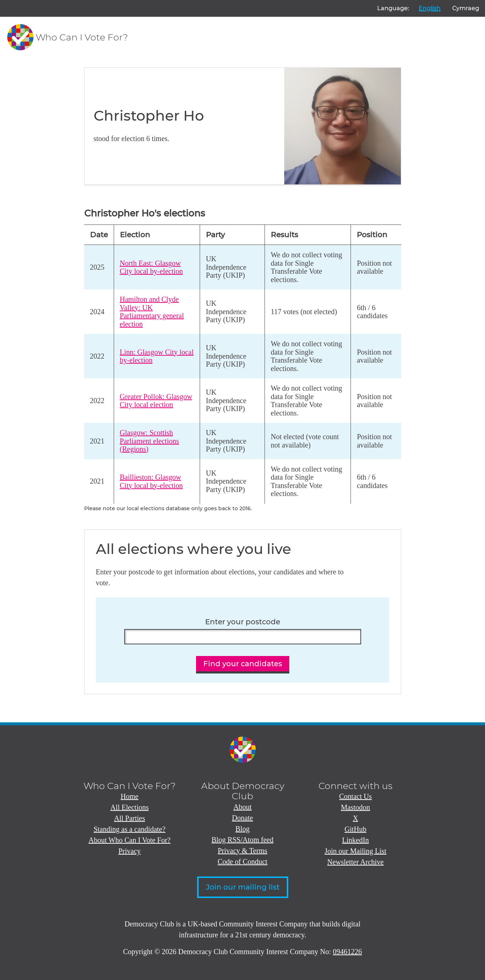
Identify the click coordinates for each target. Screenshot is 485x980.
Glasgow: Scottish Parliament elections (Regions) (150, 441)
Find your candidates (243, 664)
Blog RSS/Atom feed (242, 840)
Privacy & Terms (243, 851)
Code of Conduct (242, 862)
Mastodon (356, 807)
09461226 (347, 952)
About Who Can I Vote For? (130, 840)
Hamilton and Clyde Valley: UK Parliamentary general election (152, 312)
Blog (242, 829)
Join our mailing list (243, 887)
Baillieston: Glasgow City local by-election (151, 481)
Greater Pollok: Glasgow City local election (156, 401)
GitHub (356, 829)
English (430, 8)
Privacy (130, 851)
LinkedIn (355, 840)
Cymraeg (466, 8)
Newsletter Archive (355, 862)
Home (130, 796)
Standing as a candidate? (130, 829)
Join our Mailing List (355, 851)
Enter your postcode (243, 622)
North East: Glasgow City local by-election (151, 267)
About (243, 807)
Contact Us (355, 796)
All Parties (130, 818)
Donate (243, 818)
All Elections (130, 807)
